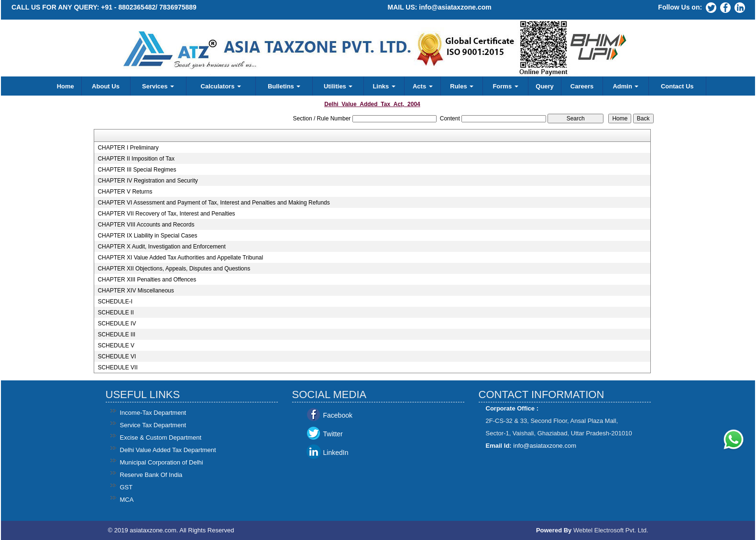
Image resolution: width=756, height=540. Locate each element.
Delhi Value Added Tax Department (168, 450)
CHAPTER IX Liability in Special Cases (147, 236)
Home (66, 86)
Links (384, 86)
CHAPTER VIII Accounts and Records (146, 225)
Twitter (333, 434)
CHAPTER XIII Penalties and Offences (147, 280)
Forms (505, 86)
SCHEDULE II (115, 313)
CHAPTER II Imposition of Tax (136, 159)
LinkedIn (336, 453)
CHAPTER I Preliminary (128, 148)
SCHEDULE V (116, 346)
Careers (582, 86)
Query (545, 86)
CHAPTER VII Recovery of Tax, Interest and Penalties (166, 214)
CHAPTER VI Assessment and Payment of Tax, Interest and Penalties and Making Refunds (214, 203)
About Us (106, 86)
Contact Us (677, 86)
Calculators (221, 86)
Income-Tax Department (153, 413)
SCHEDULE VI (117, 356)
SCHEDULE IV (117, 324)
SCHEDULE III (116, 335)
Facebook (338, 415)
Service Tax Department (153, 425)
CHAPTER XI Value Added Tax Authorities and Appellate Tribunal (180, 258)
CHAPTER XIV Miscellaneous (136, 291)
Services (158, 86)
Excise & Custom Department (161, 437)
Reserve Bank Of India (151, 475)
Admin (625, 86)
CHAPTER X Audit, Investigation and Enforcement (161, 247)
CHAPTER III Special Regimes (137, 170)
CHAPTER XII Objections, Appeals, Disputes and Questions (174, 269)
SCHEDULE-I (115, 302)
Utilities (338, 86)
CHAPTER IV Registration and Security (148, 181)
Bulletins (284, 86)
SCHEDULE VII (117, 367)
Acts (423, 86)
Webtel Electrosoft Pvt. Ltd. (611, 530)
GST (126, 487)
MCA (127, 500)
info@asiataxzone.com (455, 7)
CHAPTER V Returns (125, 192)
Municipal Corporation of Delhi (162, 462)
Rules (462, 86)
